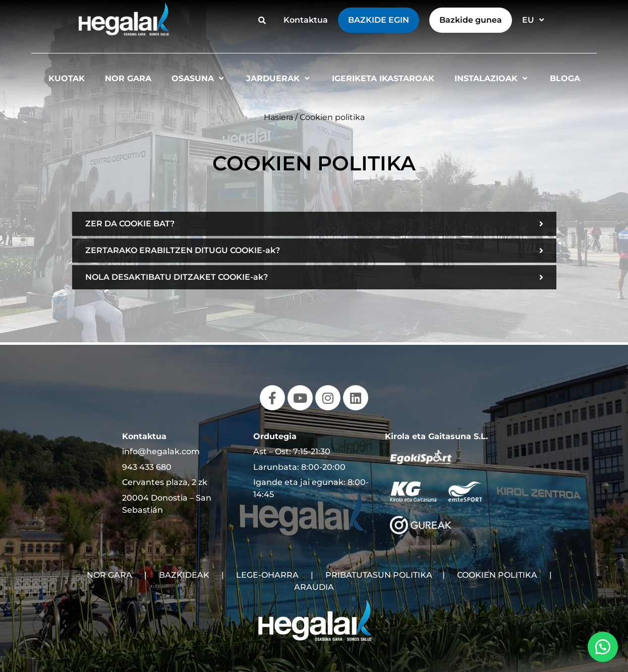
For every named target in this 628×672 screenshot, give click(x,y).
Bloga (565, 78)
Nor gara (128, 78)
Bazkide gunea (471, 20)
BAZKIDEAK (184, 575)
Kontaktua (306, 20)
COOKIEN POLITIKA (497, 575)
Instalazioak (492, 78)
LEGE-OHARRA (267, 575)
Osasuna (199, 78)
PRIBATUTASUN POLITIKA (379, 575)
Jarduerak (279, 78)
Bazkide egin (379, 20)
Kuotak (67, 78)
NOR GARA (109, 575)
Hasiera (278, 117)
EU (534, 20)
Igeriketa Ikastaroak (383, 78)
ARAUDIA (314, 587)
